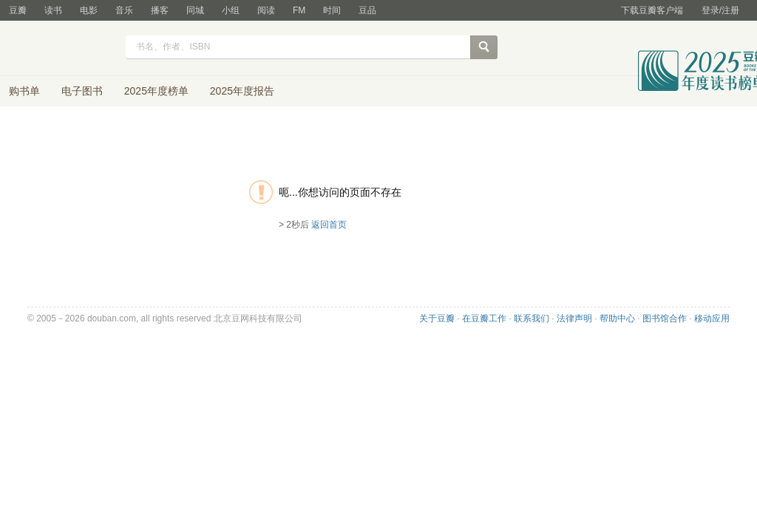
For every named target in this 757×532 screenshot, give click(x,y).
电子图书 (82, 91)
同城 (195, 10)
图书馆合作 (665, 318)
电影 (89, 10)
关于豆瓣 (437, 318)
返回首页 (329, 225)
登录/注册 (720, 10)
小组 (231, 10)
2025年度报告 (242, 91)
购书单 (24, 91)
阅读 (266, 10)
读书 (53, 10)
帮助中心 (617, 318)
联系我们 (532, 318)
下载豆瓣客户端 (652, 10)
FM (299, 10)
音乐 (124, 10)
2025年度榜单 (156, 91)
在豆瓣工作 (484, 318)
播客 (160, 10)
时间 (332, 10)
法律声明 (574, 318)
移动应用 (712, 318)
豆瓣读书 (62, 49)
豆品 (367, 10)
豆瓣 (18, 10)
